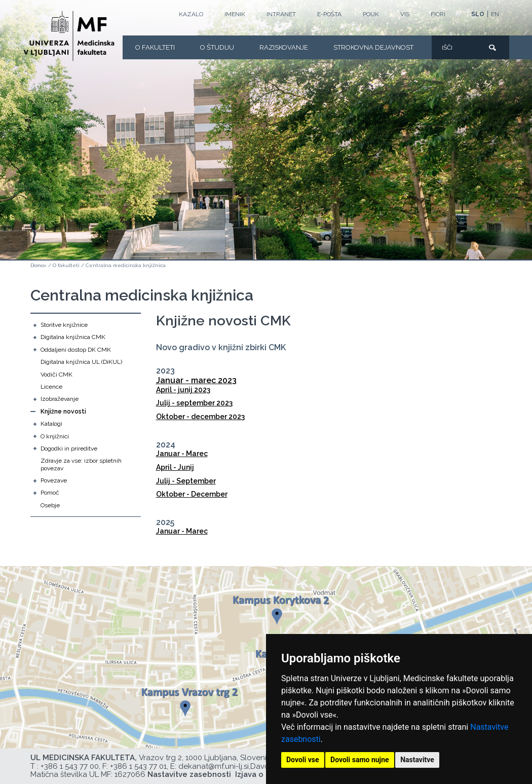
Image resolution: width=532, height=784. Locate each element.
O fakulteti (155, 47)
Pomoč (50, 493)
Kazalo (191, 14)
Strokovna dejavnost (373, 47)
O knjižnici (55, 436)
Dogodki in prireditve (69, 449)
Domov (38, 265)
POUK (371, 14)
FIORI (438, 14)
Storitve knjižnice (64, 325)
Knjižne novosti (63, 412)
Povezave (54, 480)
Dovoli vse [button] (303, 760)
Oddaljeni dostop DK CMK (76, 350)
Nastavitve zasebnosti (189, 774)
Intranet (281, 14)
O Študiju (217, 47)
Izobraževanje (60, 399)
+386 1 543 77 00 (70, 766)
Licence (51, 387)
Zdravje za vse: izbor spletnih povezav (81, 464)
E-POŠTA (329, 14)
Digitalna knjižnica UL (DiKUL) (81, 362)
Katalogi (51, 424)
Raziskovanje (284, 47)
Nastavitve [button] (417, 760)
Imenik (235, 14)
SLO (478, 14)
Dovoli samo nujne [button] (360, 760)
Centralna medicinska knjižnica (126, 265)
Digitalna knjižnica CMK (73, 337)
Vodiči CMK (56, 375)
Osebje (50, 505)
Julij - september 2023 (194, 403)
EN (495, 14)
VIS (405, 14)
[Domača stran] (69, 36)
